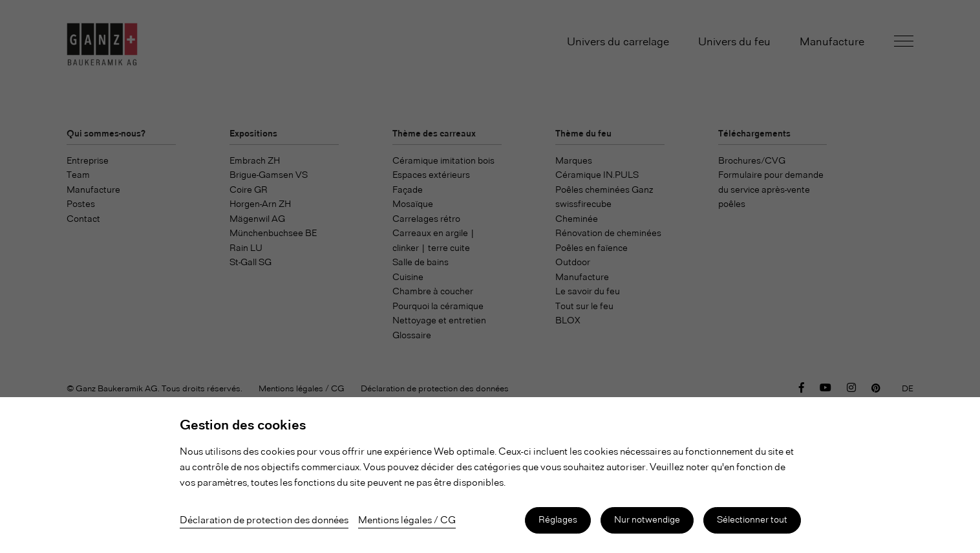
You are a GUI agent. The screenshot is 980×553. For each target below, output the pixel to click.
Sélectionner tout (752, 520)
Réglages (558, 520)
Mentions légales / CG (407, 521)
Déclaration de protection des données (264, 521)
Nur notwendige (647, 520)
